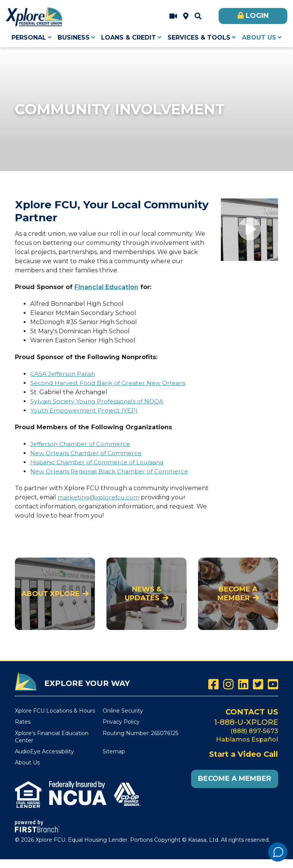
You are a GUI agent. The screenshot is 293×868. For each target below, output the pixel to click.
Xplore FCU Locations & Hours (186, 16)
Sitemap (114, 751)
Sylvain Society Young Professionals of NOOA (98, 401)
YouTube (273, 684)
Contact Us (251, 712)
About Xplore (51, 594)
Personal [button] (29, 38)
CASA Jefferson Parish (64, 374)
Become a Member (238, 594)
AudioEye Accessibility (44, 751)
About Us (27, 762)
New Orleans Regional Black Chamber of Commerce (110, 471)
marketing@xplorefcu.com (99, 497)
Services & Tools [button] (199, 38)
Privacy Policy (121, 722)
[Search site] (198, 16)
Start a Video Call (173, 16)
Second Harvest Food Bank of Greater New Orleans (109, 383)
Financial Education (107, 287)
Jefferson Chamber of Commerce (81, 444)
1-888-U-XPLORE (246, 722)
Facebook (213, 684)
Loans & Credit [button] (129, 38)
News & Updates (143, 594)
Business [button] (74, 38)
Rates (23, 722)
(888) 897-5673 (254, 731)
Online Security (123, 711)
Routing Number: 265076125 (140, 733)
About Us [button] (259, 38)
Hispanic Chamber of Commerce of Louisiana (98, 462)
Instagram (228, 684)
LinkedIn (243, 684)
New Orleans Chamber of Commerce (87, 453)
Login (257, 16)
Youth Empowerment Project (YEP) (85, 410)
